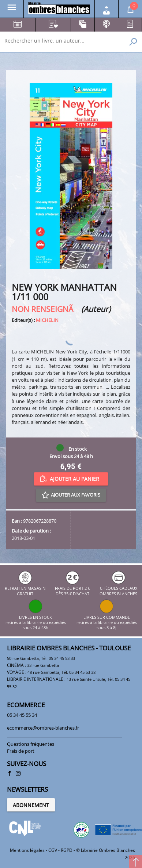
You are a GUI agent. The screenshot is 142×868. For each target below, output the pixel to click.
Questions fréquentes (31, 744)
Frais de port (21, 751)
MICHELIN (47, 320)
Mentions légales (27, 850)
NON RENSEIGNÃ (46, 309)
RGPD (67, 850)
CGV (53, 850)
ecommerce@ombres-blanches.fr (43, 728)
